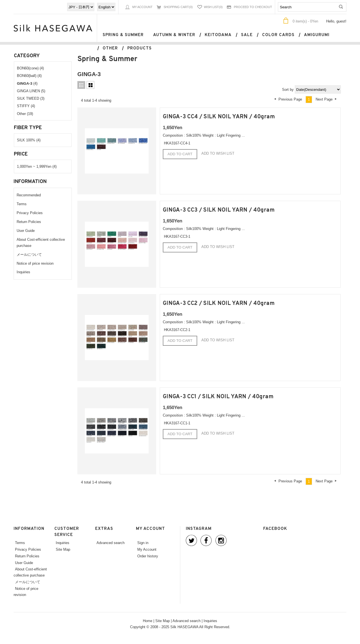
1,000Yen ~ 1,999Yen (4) (37, 166)
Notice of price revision (35, 263)
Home (148, 621)
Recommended (29, 195)
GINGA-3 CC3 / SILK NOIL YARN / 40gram (219, 210)
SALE (247, 35)
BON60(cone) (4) (30, 68)
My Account (142, 7)
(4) (27, 83)
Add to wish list (218, 153)
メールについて (29, 254)
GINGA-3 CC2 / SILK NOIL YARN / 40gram (219, 304)
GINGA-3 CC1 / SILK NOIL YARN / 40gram (218, 397)
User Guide (26, 230)
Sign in (143, 543)
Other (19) (25, 114)
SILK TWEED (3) (31, 98)
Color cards (278, 35)
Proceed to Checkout (253, 7)
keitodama (218, 35)
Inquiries (23, 272)
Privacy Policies (30, 213)
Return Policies (29, 222)
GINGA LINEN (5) (31, 91)
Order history (148, 556)
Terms (22, 204)
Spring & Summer (123, 35)
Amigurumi (317, 35)
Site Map (63, 549)
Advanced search (111, 543)
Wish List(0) (213, 7)
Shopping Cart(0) (178, 7)
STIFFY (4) (26, 106)
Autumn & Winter (174, 35)
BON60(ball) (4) (29, 76)
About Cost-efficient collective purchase (30, 572)
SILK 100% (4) (29, 140)
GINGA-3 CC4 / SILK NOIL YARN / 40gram (219, 117)
